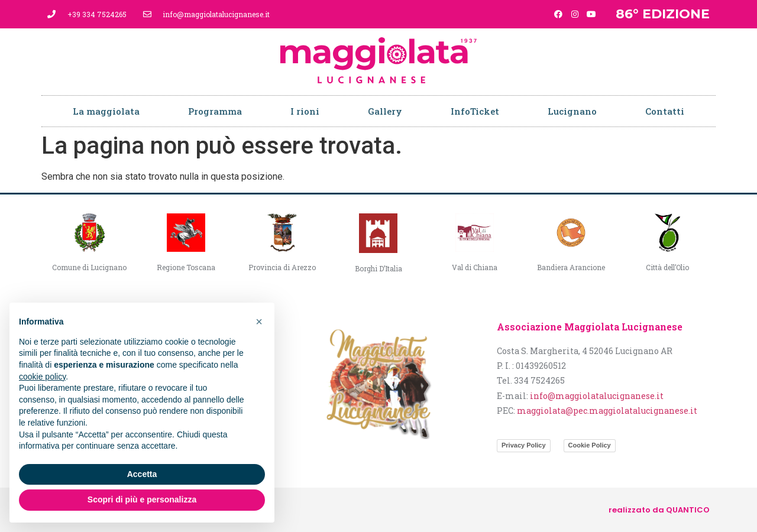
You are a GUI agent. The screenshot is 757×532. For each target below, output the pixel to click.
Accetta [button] (142, 474)
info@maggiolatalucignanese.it (597, 396)
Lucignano (572, 111)
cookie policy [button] (42, 377)
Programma (215, 111)
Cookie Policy (590, 445)
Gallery (385, 111)
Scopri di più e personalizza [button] (142, 499)
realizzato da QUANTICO (659, 510)
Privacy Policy (524, 445)
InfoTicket (475, 111)
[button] (259, 322)
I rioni (305, 111)
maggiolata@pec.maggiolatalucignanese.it (607, 411)
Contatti (665, 111)
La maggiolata (106, 111)
